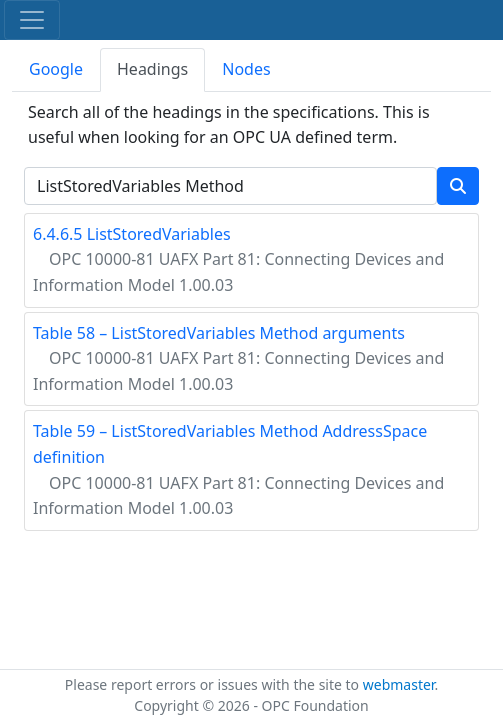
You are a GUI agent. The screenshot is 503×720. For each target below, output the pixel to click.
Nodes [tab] (246, 69)
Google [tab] (56, 69)
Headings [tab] (152, 69)
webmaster (399, 684)
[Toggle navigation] (32, 20)
